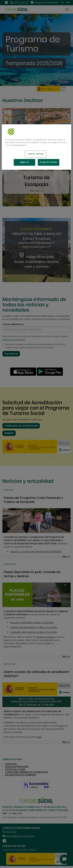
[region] (36, 147)
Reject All (25, 162)
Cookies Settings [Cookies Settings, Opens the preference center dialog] (36, 154)
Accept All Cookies (48, 162)
